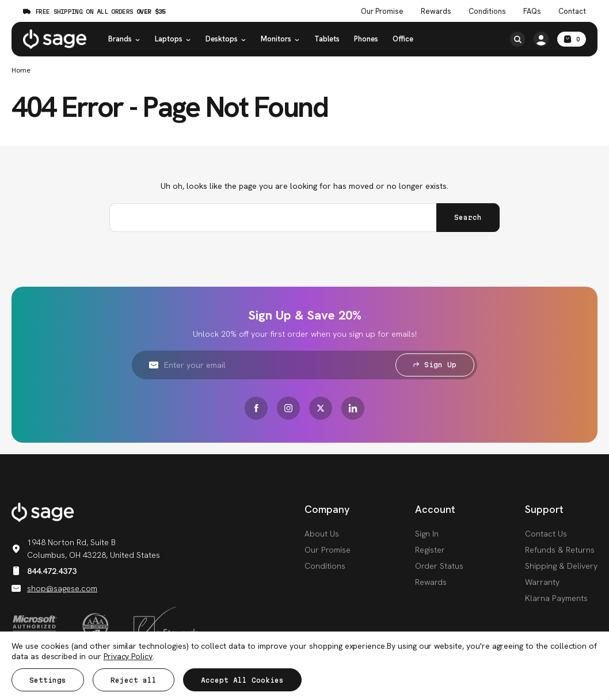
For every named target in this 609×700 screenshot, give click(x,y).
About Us (322, 534)
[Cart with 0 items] (572, 39)
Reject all (134, 680)
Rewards (436, 12)
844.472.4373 (44, 571)
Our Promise (328, 550)
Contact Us (546, 534)
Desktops (226, 39)
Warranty (542, 582)
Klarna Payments (556, 598)
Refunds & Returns (560, 550)
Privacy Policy (128, 656)
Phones (366, 39)
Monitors (280, 39)
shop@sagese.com (54, 588)
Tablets (327, 39)
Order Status (439, 566)
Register (430, 550)
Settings (48, 680)
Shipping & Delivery (561, 566)
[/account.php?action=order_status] (541, 39)
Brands (124, 39)
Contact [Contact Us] (572, 12)
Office (403, 39)
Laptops (173, 39)
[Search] (517, 39)
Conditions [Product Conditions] (487, 12)
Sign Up (435, 365)
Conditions (325, 566)
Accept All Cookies (242, 680)
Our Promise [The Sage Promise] (382, 12)
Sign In (427, 534)
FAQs (532, 12)
